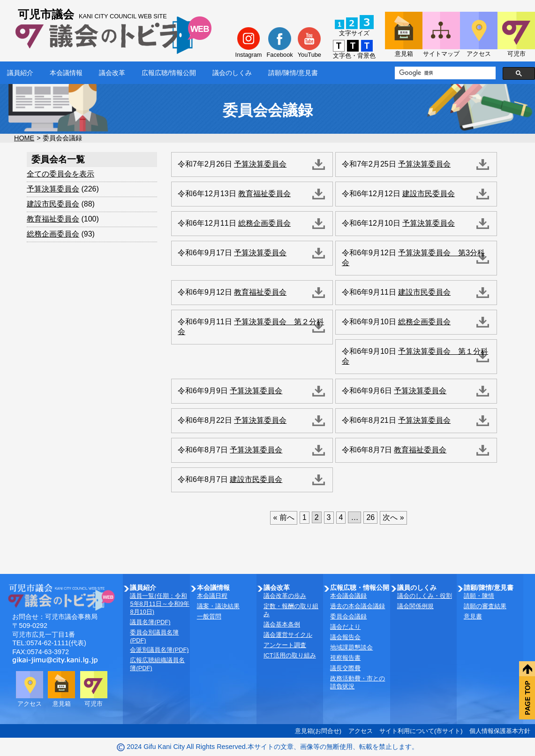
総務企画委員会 (53, 234)
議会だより (345, 627)
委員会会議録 (348, 616)
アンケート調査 (285, 645)
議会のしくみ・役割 (425, 596)
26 (370, 517)
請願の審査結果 (485, 606)
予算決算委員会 (53, 189)
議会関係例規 (415, 606)
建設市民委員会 (53, 204)
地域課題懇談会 (351, 647)
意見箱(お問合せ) (318, 731)
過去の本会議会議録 (358, 606)
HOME (24, 138)
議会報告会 (345, 637)
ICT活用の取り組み (290, 655)
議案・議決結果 (218, 606)
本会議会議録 (348, 596)
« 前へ (283, 517)
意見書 (473, 616)
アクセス (361, 731)
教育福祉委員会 (53, 219)
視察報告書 (345, 658)
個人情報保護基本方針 (500, 731)
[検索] (444, 73)
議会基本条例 (282, 624)
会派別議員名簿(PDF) (159, 650)
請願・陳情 (479, 596)
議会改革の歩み (285, 596)
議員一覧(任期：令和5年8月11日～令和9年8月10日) (160, 604)
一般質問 (209, 616)
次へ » (393, 517)
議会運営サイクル (288, 635)
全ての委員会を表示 (60, 174)
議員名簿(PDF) (150, 622)
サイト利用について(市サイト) (421, 731)
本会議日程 (212, 596)
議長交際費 (345, 668)
